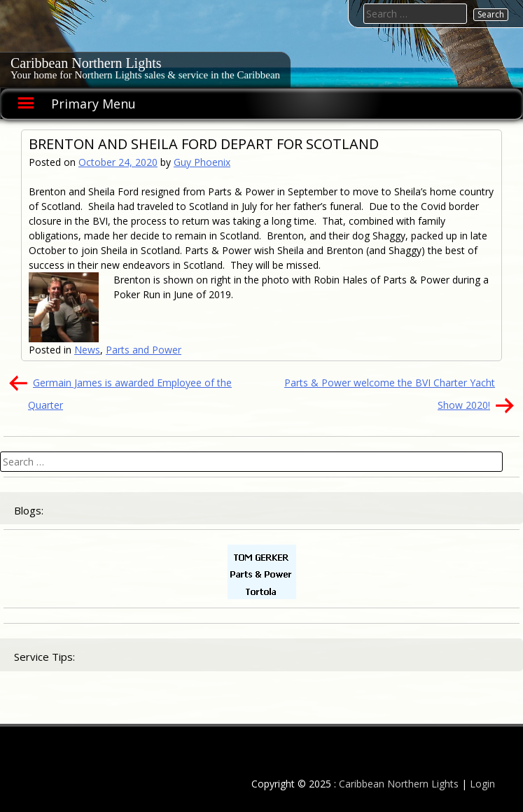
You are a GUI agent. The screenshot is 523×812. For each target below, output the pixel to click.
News (87, 350)
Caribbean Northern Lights (86, 63)
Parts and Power (144, 350)
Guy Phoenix (202, 162)
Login (482, 784)
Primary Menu (93, 104)
